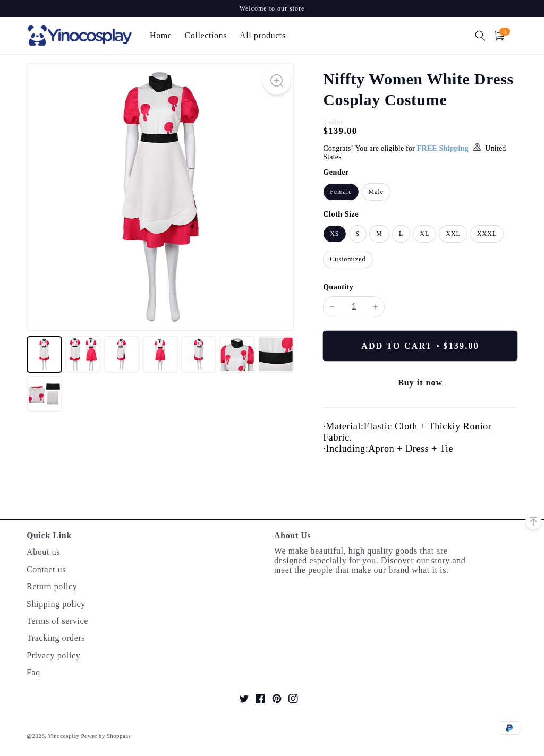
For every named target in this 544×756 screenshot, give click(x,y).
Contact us (46, 569)
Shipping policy (56, 604)
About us (43, 552)
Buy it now (420, 383)
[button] (480, 36)
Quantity (338, 287)
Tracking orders (56, 638)
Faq (33, 672)
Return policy (52, 586)
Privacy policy (53, 655)
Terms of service (57, 621)
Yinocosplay (63, 736)
